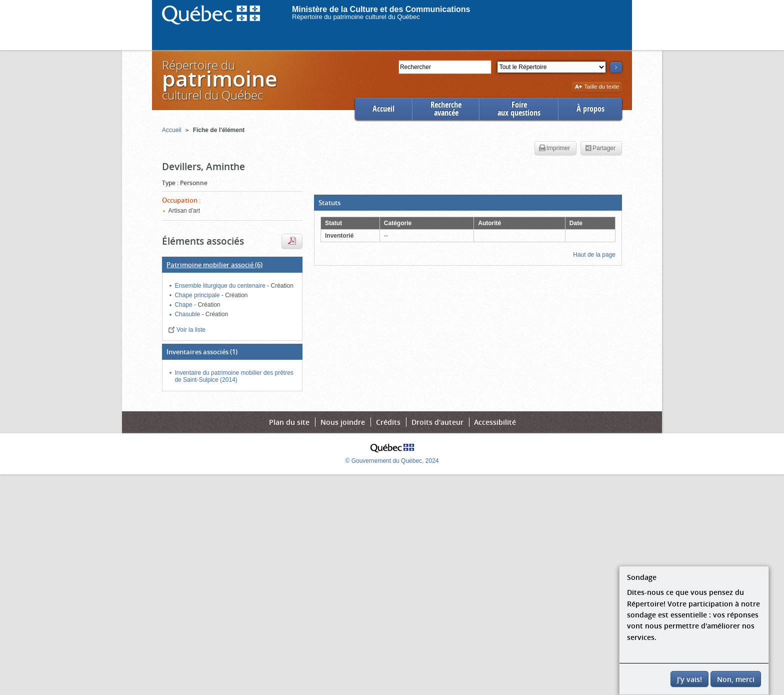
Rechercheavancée (446, 109)
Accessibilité (495, 422)
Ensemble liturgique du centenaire (221, 286)
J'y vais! (689, 679)
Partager (600, 149)
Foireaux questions (519, 109)
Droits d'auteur (437, 422)
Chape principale (198, 295)
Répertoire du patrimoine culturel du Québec (356, 17)
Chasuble (188, 314)
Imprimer (554, 149)
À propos (590, 109)
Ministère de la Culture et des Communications (381, 9)
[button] (468, 203)
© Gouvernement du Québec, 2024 (392, 461)
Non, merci (736, 679)
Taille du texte (597, 87)
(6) (214, 265)
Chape (184, 305)
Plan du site (289, 422)
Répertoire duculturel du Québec (219, 80)
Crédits (388, 422)
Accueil (383, 109)
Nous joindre (343, 422)
